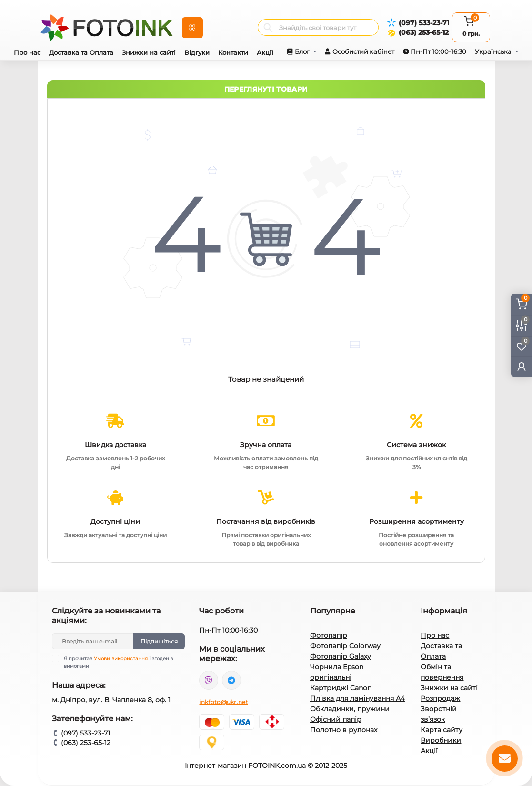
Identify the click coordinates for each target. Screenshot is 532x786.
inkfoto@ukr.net (224, 702)
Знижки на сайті (149, 52)
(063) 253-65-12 (424, 32)
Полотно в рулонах (344, 730)
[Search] (268, 27)
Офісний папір (336, 719)
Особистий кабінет (363, 51)
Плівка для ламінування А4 (357, 698)
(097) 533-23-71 (424, 23)
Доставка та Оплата (81, 52)
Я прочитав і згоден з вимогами (118, 662)
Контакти (233, 52)
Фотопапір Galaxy (341, 656)
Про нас (27, 52)
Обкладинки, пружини (350, 709)
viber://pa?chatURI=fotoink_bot (209, 680)
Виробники (441, 740)
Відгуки (197, 52)
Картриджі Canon (341, 688)
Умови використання (121, 658)
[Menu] (192, 28)
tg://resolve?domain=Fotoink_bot (231, 680)
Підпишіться (159, 641)
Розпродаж (440, 698)
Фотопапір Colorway (345, 646)
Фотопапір (329, 635)
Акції (265, 52)
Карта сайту (442, 730)
